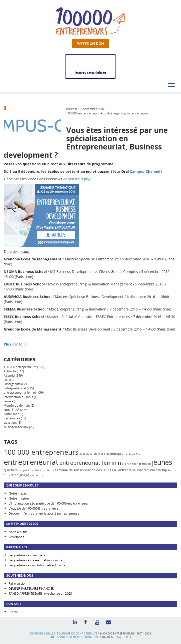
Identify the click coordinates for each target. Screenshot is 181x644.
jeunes (8, 401)
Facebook (85, 622)
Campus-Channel (145, 171)
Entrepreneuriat (138, 113)
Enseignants (12, 384)
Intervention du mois (18, 397)
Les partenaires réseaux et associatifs (35, 560)
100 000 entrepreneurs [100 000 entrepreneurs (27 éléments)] (41, 452)
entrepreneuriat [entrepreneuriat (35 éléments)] (31, 462)
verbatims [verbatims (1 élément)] (37, 475)
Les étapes (16, 537)
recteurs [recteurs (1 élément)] (48, 470)
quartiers (10, 423)
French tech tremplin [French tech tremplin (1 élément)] (136, 464)
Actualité (106, 113)
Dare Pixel (124, 637)
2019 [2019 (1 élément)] (89, 454)
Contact (107, 622)
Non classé (11, 410)
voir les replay (79, 179)
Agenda (119, 113)
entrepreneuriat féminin (21, 392)
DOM (7, 380)
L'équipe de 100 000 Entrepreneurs (34, 508)
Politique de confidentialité (77, 633)
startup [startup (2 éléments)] (161, 470)
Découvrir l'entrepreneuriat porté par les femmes (44, 513)
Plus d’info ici (16, 344)
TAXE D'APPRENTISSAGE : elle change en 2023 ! (41, 594)
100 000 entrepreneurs (82, 113)
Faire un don (18, 584)
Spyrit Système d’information (77, 637)
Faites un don (91, 43)
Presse (13, 612)
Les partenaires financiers (27, 555)
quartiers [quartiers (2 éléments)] (11, 470)
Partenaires (12, 418)
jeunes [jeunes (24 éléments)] (162, 462)
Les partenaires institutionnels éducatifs (37, 565)
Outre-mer (11, 414)
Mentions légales (42, 633)
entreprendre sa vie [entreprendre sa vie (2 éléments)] (125, 453)
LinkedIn (74, 622)
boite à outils (18, 532)
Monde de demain (17, 406)
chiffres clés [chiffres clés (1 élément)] (101, 454)
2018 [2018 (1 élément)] (82, 454)
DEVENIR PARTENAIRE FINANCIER (31, 589)
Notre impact (18, 493)
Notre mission (19, 498)
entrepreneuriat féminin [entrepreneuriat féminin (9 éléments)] (90, 463)
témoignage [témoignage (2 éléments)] (20, 475)
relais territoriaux (16, 427)
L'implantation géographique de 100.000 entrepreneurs (48, 503)
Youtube (96, 622)
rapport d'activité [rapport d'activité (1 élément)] (30, 470)
